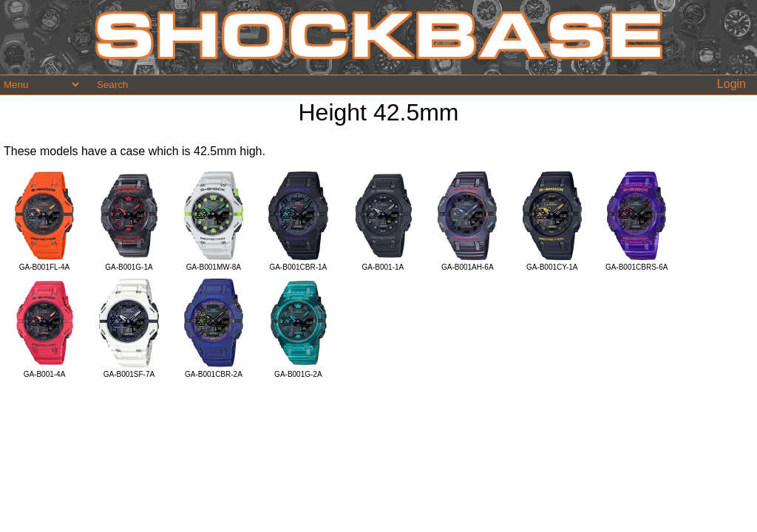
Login (731, 84)
